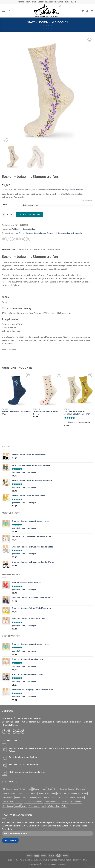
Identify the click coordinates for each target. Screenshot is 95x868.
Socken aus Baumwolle (73, 233)
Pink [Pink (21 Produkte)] (40, 797)
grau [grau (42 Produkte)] (41, 793)
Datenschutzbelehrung (37, 860)
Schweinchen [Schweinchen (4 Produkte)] (8, 802)
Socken (43, 22)
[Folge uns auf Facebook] (4, 732)
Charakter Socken (33, 233)
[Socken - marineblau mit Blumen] (16, 390)
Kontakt (77, 860)
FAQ (85, 860)
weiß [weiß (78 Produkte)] (44, 806)
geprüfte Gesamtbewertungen (77, 422)
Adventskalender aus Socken (23, 757)
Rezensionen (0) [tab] (54, 249)
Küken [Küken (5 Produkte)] (84, 793)
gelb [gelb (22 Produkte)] (26, 793)
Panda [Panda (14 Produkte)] (25, 797)
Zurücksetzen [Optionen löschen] (87, 201)
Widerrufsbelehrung (61, 860)
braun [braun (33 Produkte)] (44, 789)
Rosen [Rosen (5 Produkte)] (60, 797)
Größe (5, 205)
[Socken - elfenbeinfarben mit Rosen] (47, 390)
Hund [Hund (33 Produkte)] (59, 793)
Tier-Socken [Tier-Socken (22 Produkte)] (8, 806)
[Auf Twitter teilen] (14, 239)
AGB (22, 860)
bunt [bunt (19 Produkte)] (50, 789)
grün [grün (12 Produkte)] (47, 793)
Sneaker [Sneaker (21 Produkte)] (19, 802)
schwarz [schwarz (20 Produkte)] (81, 797)
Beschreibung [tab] (9, 249)
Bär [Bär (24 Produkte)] (56, 789)
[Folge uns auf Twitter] (14, 732)
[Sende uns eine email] (18, 732)
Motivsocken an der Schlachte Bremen (27, 772)
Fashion (15, 229)
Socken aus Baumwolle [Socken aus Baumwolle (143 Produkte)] (33, 802)
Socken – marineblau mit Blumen (16, 412)
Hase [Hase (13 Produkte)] (53, 793)
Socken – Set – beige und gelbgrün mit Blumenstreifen (77, 413)
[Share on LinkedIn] (28, 239)
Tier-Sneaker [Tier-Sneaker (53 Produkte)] (76, 802)
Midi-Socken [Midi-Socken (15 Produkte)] (8, 797)
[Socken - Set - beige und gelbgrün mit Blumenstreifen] (79, 390)
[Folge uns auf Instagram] (9, 732)
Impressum (13, 860)
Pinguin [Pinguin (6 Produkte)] (33, 797)
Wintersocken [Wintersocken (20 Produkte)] (54, 806)
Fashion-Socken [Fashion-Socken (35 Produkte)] (9, 793)
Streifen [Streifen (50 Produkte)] (65, 802)
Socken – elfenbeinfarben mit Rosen (46, 413)
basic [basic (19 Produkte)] (16, 789)
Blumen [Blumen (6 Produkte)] (36, 789)
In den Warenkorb (30, 214)
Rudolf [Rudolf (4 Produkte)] (72, 797)
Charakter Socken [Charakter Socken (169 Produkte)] (67, 789)
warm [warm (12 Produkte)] (24, 806)
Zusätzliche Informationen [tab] (31, 249)
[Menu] (7, 11)
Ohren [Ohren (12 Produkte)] (18, 797)
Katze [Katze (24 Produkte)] (66, 793)
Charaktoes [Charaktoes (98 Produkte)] (80, 789)
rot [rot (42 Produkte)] (66, 797)
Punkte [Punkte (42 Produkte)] (47, 797)
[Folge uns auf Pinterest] (23, 732)
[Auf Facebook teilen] (9, 239)
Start (31, 22)
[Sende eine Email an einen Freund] (18, 239)
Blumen (22, 233)
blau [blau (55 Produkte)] (29, 789)
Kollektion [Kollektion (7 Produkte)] (75, 793)
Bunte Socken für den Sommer (23, 764)
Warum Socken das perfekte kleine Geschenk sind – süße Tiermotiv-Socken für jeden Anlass (50, 750)
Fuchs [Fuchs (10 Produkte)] (20, 793)
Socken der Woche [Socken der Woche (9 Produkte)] (52, 802)
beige (16, 233)
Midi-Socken (60, 22)
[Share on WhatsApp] (4, 239)
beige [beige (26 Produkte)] (23, 789)
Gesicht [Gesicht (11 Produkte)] (34, 793)
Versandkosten (76, 190)
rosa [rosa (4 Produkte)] (53, 797)
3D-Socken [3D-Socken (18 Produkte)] (7, 789)
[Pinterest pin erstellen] (23, 239)
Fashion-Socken (47, 233)
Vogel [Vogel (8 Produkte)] (17, 806)
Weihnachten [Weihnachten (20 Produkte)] (34, 806)
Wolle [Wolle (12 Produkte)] (64, 806)
